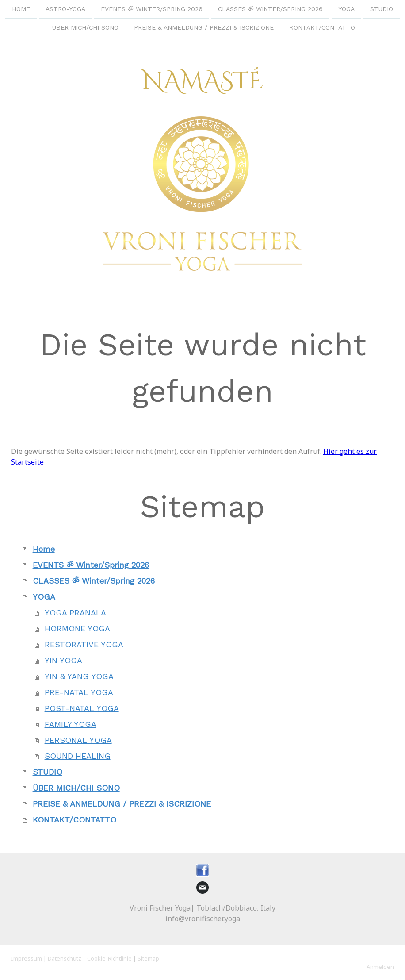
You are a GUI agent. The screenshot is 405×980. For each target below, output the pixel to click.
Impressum (27, 958)
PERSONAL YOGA (78, 740)
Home (21, 9)
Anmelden (380, 967)
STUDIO (382, 9)
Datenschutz (65, 958)
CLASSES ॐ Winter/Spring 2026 (270, 9)
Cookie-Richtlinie (109, 958)
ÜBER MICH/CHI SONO (85, 28)
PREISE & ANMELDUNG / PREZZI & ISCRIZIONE (204, 28)
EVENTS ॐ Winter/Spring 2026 (152, 9)
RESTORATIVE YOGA (84, 644)
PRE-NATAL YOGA (79, 692)
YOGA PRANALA (75, 613)
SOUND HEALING (78, 756)
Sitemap (148, 958)
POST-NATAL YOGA (82, 708)
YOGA (346, 9)
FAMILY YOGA (71, 724)
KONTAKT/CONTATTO (322, 28)
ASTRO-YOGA (65, 9)
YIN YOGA (63, 660)
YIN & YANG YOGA (79, 676)
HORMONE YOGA (77, 628)
